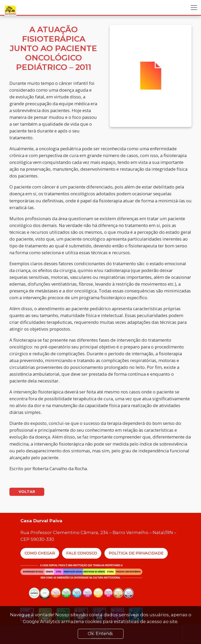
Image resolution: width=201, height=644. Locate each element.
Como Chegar (40, 553)
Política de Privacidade (136, 553)
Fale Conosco (82, 553)
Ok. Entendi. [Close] (100, 634)
